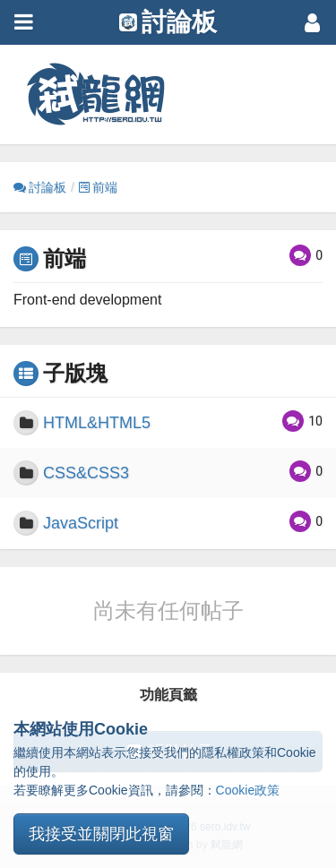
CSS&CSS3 (86, 473)
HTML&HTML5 (97, 423)
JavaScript (81, 523)
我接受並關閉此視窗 (101, 834)
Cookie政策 (248, 790)
